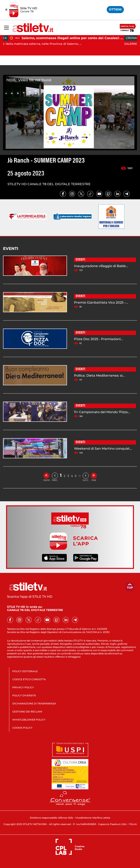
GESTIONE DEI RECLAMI (27, 712)
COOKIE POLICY (22, 728)
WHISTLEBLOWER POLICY (29, 720)
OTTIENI (115, 9)
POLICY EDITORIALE (25, 671)
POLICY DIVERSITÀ (24, 695)
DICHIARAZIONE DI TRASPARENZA (34, 703)
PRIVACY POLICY (23, 687)
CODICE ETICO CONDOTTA (29, 679)
